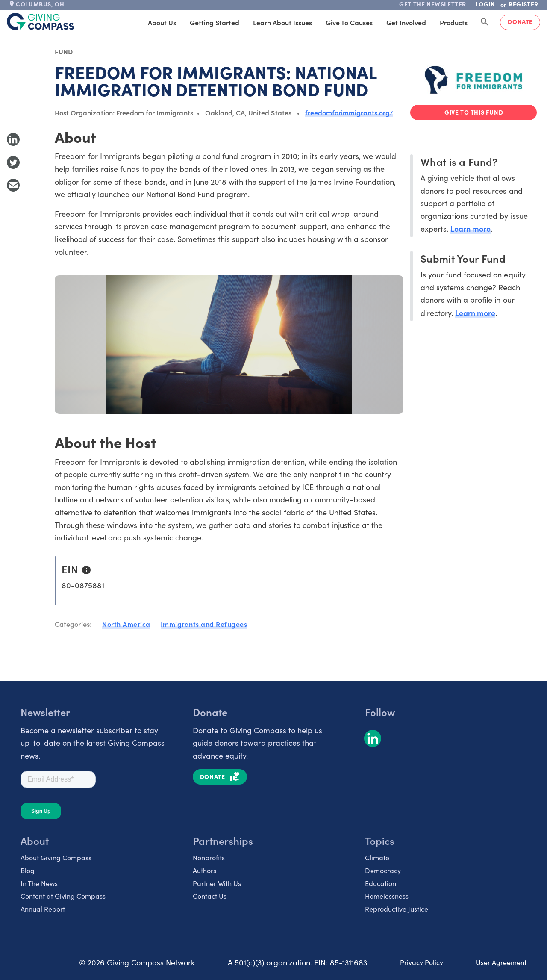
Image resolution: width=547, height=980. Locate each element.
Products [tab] (454, 22)
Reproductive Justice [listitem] (397, 909)
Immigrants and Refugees (204, 624)
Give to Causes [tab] (349, 22)
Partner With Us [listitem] (217, 883)
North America (126, 624)
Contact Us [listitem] (210, 896)
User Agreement (501, 962)
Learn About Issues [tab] (282, 22)
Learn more (471, 229)
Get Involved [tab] (406, 22)
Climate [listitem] (377, 857)
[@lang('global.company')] (41, 21)
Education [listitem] (381, 883)
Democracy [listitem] (383, 870)
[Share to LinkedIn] (13, 139)
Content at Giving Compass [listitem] (63, 896)
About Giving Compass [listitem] (56, 857)
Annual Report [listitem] (43, 909)
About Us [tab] (162, 22)
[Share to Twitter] (13, 162)
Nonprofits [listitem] (209, 857)
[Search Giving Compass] (485, 22)
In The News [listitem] (39, 883)
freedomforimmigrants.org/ (349, 112)
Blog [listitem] (28, 870)
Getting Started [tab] (215, 22)
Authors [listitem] (204, 870)
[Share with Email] (13, 185)
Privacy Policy (422, 962)
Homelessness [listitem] (387, 896)
